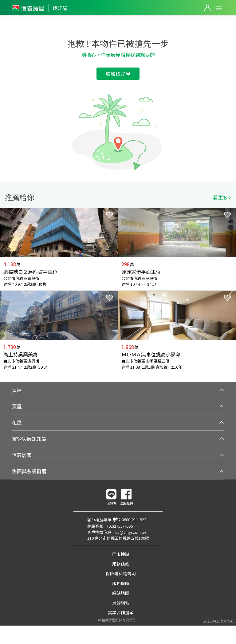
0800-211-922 (134, 520)
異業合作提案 (121, 612)
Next (231, 291)
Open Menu (219, 8)
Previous (5, 291)
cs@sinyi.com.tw (131, 532)
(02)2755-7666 (120, 526)
